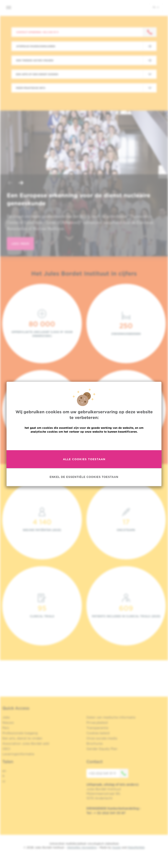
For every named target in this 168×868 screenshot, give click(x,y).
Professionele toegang (20, 733)
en (4, 771)
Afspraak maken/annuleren (36, 46)
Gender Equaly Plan (102, 749)
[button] (10, 183)
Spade (116, 847)
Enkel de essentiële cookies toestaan (84, 477)
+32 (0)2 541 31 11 (109, 773)
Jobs (6, 717)
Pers (6, 728)
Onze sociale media (102, 738)
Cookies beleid (98, 733)
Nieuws (8, 723)
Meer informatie (84, 441)
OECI (6, 749)
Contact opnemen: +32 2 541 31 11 (37, 32)
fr (4, 776)
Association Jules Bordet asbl (26, 744)
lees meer (20, 244)
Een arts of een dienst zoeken (37, 74)
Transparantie (97, 728)
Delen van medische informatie (111, 717)
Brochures (95, 744)
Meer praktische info (31, 88)
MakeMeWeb (136, 847)
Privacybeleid (97, 723)
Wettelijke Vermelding (82, 847)
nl (156, 7)
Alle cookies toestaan (84, 459)
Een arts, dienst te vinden (22, 738)
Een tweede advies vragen (35, 60)
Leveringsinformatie (18, 754)
